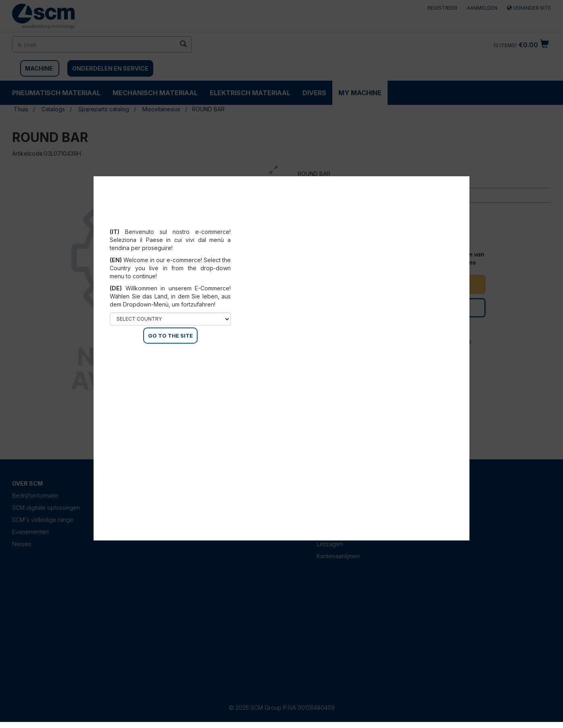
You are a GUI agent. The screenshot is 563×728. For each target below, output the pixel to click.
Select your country (170, 222)
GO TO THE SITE (170, 336)
